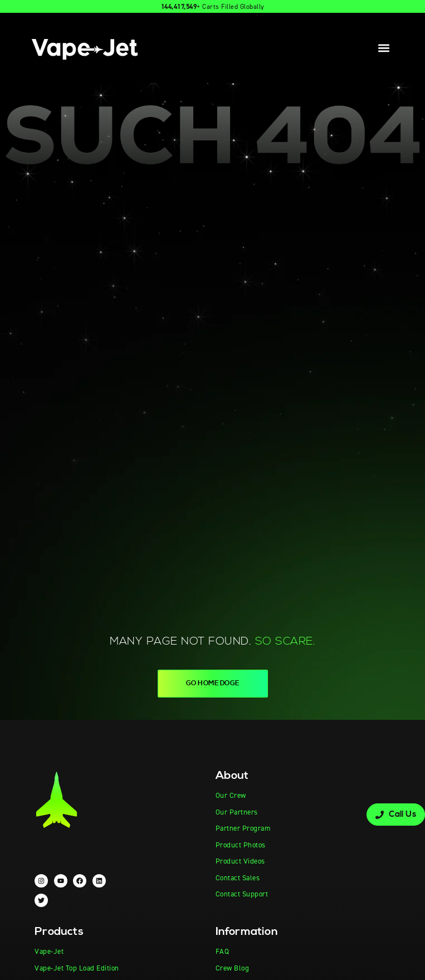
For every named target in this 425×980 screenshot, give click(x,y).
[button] (384, 48)
